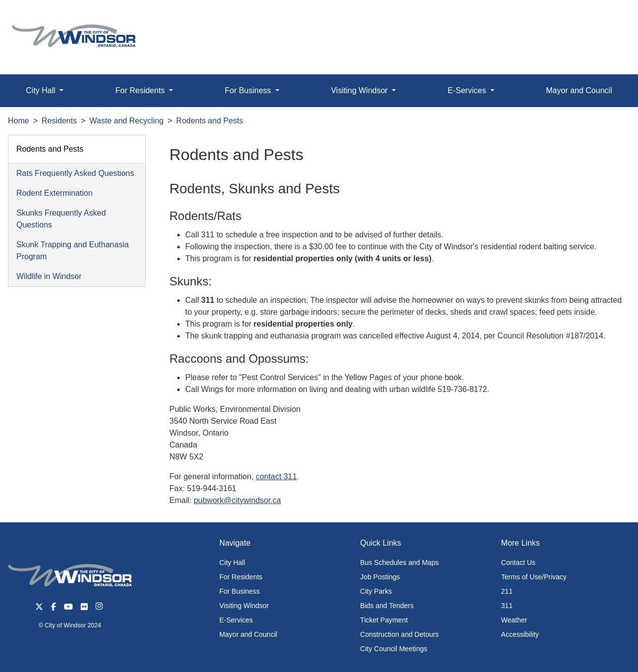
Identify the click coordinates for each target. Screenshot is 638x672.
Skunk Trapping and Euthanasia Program (73, 251)
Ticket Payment (384, 620)
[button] (608, 18)
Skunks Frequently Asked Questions (61, 219)
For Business (240, 591)
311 (507, 606)
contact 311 (276, 476)
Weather (514, 620)
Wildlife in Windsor (49, 276)
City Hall (232, 562)
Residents (59, 121)
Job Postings (380, 577)
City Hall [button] (42, 90)
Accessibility (520, 634)
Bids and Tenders (387, 606)
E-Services (236, 620)
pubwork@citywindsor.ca (237, 500)
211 (507, 591)
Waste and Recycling (127, 121)
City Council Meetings (394, 649)
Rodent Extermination (54, 193)
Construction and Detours (399, 634)
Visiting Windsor (244, 606)
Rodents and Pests (210, 121)
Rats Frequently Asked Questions (75, 173)
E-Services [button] (468, 90)
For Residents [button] (141, 90)
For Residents (241, 577)
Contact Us (518, 562)
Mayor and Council (579, 90)
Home (19, 121)
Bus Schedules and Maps (399, 562)
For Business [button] (249, 90)
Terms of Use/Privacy (534, 577)
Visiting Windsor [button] (360, 90)
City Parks (376, 591)
